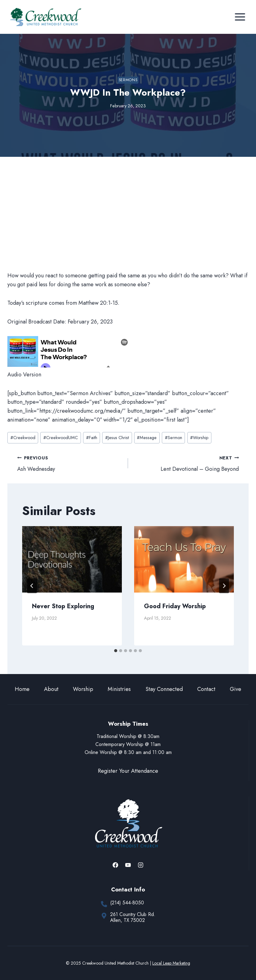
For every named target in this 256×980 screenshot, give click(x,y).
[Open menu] (240, 17)
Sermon (174, 438)
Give (236, 689)
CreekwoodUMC (61, 438)
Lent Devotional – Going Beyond (186, 463)
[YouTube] (128, 865)
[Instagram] (141, 865)
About (51, 689)
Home (22, 689)
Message (147, 438)
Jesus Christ (117, 438)
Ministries (119, 689)
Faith (92, 438)
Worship (199, 438)
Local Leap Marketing (171, 963)
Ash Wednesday (70, 463)
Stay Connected (164, 689)
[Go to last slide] (32, 586)
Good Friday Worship (175, 606)
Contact (206, 689)
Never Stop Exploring (63, 606)
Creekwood (23, 438)
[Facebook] (115, 865)
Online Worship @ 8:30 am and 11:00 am (128, 752)
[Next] (224, 586)
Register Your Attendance (128, 771)
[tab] (116, 651)
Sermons (128, 80)
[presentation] (72, 559)
